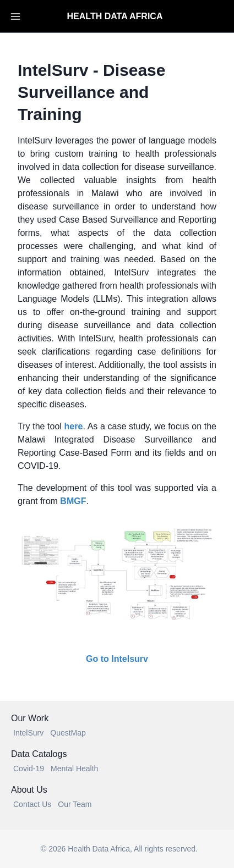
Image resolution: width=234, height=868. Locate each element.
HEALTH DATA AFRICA (115, 16)
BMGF (73, 501)
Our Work (30, 718)
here (74, 426)
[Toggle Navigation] (15, 16)
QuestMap (68, 733)
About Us (29, 790)
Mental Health (74, 769)
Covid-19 (29, 769)
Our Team (75, 804)
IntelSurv (28, 733)
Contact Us (32, 804)
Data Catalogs (39, 754)
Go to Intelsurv (117, 659)
